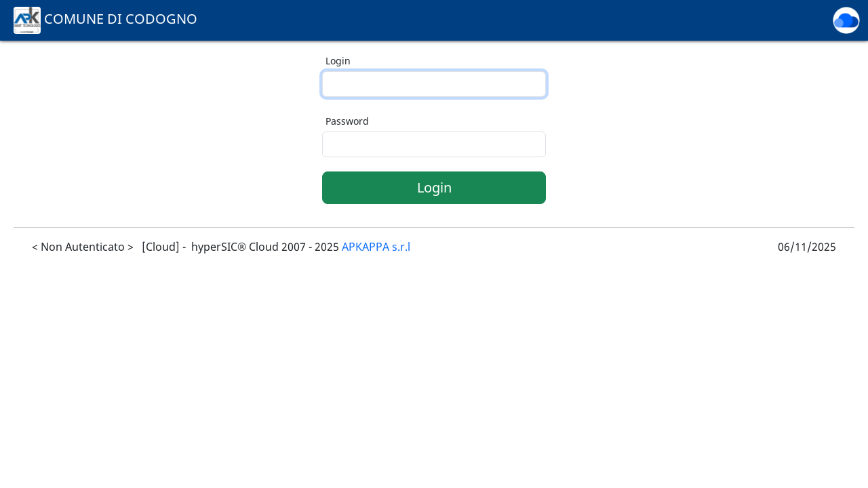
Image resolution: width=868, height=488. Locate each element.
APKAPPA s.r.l (376, 247)
